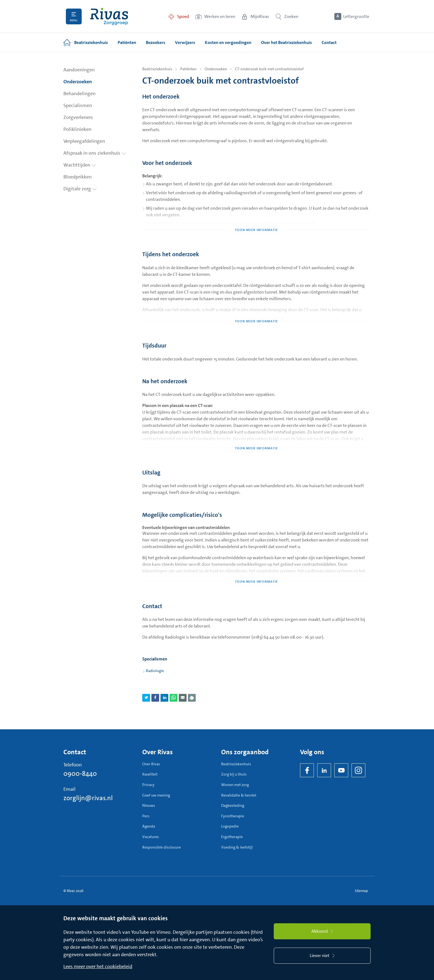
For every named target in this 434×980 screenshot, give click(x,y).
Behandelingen (79, 94)
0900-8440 (80, 774)
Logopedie (230, 826)
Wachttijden (80, 165)
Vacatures (151, 837)
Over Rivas (151, 764)
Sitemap (361, 891)
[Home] (109, 16)
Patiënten (188, 69)
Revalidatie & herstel (239, 795)
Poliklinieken (77, 129)
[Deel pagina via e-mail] (183, 698)
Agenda (149, 826)
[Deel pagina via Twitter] (146, 698)
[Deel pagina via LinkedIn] (164, 698)
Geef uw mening (156, 795)
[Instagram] (358, 770)
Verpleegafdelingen (84, 141)
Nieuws (149, 805)
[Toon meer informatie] (256, 219)
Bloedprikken (77, 177)
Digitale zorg (80, 189)
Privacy (148, 785)
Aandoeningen (79, 70)
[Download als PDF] (192, 698)
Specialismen (78, 105)
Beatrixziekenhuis (157, 69)
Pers (146, 816)
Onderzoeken (78, 82)
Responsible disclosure (162, 847)
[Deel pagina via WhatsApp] (174, 698)
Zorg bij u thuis (234, 774)
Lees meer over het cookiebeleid (98, 966)
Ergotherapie (232, 837)
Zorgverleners (78, 117)
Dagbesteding (233, 805)
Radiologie (155, 671)
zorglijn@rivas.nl (88, 798)
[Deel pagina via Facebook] (155, 698)
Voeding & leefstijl (237, 847)
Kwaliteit (150, 774)
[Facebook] (307, 770)
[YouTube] (341, 770)
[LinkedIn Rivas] (324, 770)
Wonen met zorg (235, 785)
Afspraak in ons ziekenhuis (95, 153)
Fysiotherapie (233, 816)
